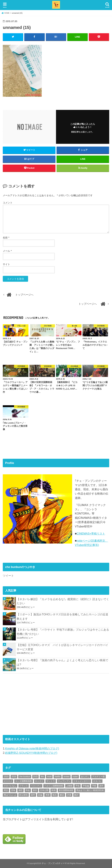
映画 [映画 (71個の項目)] (54, 790)
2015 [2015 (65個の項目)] (6, 776)
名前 (6, 237)
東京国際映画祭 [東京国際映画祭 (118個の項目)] (66, 790)
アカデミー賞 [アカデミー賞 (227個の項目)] (98, 776)
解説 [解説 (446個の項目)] (62, 795)
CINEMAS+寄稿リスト (91, 533)
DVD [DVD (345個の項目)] (35, 776)
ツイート (8, 575)
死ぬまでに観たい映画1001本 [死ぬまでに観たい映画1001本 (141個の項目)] (90, 790)
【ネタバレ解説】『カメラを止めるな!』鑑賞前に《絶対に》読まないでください (63, 601)
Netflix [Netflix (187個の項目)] (57, 776)
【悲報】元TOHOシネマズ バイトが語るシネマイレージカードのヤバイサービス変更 (62, 647)
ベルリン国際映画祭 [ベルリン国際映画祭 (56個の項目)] (54, 786)
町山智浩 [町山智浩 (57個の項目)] (24, 795)
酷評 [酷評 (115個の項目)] (76, 795)
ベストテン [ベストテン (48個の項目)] (36, 786)
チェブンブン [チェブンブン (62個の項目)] (64, 781)
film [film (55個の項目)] (42, 776)
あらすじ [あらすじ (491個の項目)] (85, 776)
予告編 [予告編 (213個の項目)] (86, 786)
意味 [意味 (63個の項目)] (13, 790)
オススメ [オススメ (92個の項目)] (8, 781)
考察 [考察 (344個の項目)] (48, 795)
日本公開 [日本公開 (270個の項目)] (44, 790)
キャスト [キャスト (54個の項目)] (39, 781)
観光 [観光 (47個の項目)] (55, 795)
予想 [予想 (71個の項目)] (94, 786)
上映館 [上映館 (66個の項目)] (69, 786)
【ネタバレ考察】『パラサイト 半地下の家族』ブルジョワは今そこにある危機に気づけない (63, 632)
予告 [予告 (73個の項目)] (77, 786)
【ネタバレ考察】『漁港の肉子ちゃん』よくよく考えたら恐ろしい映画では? (62, 662)
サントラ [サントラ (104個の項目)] (51, 781)
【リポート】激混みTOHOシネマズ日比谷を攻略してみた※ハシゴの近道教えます (62, 616)
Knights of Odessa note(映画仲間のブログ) (32, 748)
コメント (8, 202)
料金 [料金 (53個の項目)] (28, 790)
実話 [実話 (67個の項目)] (6, 790)
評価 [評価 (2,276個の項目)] (69, 795)
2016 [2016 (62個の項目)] (14, 776)
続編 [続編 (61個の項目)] (40, 795)
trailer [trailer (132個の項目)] (75, 776)
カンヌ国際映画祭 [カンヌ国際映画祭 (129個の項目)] (24, 781)
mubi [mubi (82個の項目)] (49, 776)
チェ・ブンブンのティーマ (54, 863)
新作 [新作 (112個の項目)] (35, 790)
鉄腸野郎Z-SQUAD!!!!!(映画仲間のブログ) (31, 753)
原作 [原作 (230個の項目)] (101, 786)
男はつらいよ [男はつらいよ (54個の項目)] (10, 795)
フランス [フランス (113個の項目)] (24, 786)
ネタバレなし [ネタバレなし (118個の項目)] (10, 786)
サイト (6, 264)
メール (7, 251)
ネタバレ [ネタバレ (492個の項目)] (97, 781)
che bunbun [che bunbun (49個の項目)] (25, 776)
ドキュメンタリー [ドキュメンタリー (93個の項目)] (82, 781)
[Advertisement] (29, 704)
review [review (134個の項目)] (66, 776)
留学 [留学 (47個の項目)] (33, 795)
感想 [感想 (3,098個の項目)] (20, 790)
